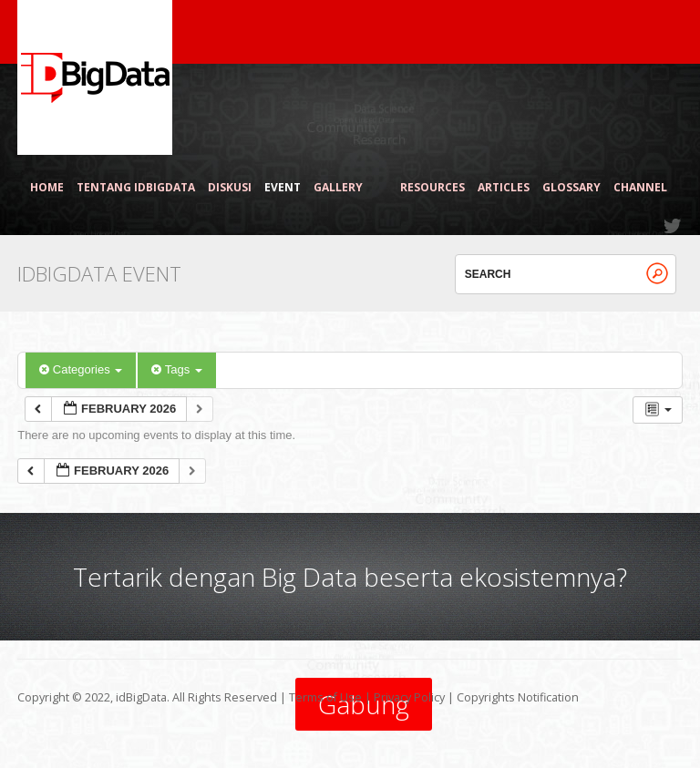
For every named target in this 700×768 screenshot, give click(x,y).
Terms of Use (325, 697)
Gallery (346, 188)
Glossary (571, 188)
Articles (504, 188)
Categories (81, 369)
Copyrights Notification (518, 697)
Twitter (674, 226)
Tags (176, 369)
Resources (432, 188)
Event (283, 188)
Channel (640, 188)
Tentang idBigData (136, 188)
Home (47, 188)
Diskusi (230, 188)
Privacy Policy (409, 697)
